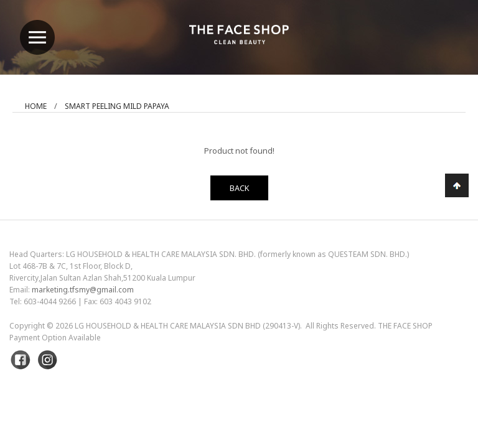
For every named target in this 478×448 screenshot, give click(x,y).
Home (36, 106)
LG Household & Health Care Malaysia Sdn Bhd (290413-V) (187, 326)
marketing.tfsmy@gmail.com (83, 290)
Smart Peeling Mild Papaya (117, 106)
